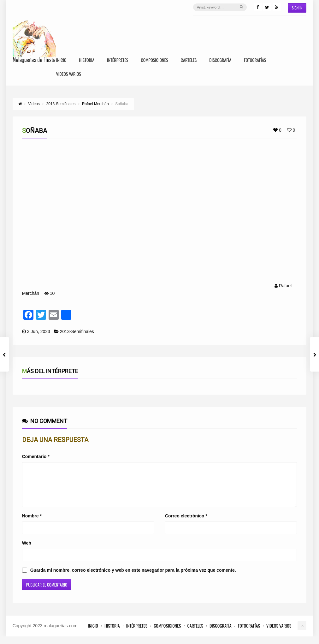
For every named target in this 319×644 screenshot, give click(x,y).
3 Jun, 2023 (39, 331)
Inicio (61, 60)
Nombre (32, 523)
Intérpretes (118, 60)
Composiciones (154, 60)
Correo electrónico (186, 523)
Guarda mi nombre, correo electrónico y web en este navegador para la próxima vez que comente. (133, 578)
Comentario (36, 456)
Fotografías (255, 60)
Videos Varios (69, 74)
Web (27, 551)
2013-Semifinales (77, 331)
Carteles (189, 60)
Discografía (220, 60)
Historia (87, 60)
